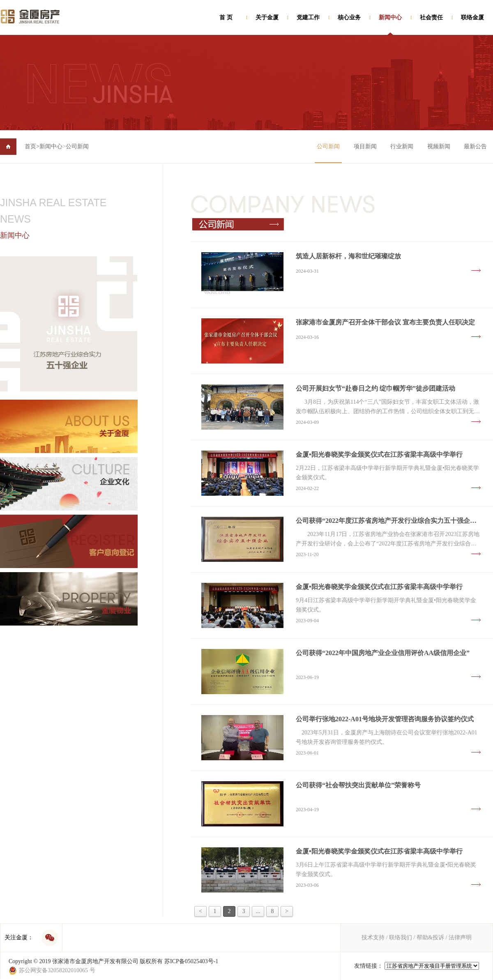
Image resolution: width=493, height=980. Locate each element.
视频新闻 (439, 146)
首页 (32, 146)
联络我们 (401, 937)
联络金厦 (472, 17)
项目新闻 (365, 146)
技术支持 (373, 937)
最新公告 (475, 146)
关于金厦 (267, 17)
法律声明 (460, 937)
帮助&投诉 (430, 937)
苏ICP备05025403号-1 (191, 961)
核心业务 (349, 17)
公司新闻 (77, 146)
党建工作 (308, 17)
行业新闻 (402, 146)
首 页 (226, 17)
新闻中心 (390, 17)
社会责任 (431, 17)
